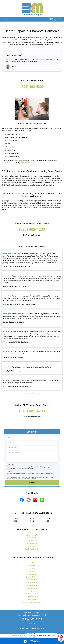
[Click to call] (32, 641)
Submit (32, 478)
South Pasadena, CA (32, 545)
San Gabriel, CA (32, 539)
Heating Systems (32, 573)
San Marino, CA (32, 542)
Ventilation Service (32, 584)
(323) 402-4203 (55, 19)
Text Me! (11, 461)
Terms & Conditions (31, 474)
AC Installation (32, 576)
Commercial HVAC (32, 581)
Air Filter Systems (32, 590)
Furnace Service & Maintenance (32, 598)
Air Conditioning (32, 570)
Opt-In (10, 467)
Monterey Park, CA (32, 531)
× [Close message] (56, 634)
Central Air (32, 567)
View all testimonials (32, 389)
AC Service (32, 561)
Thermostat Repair (32, 592)
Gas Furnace (32, 595)
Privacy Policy (21, 474)
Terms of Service (46, 631)
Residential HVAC (32, 578)
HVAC (32, 559)
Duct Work (32, 587)
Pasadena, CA (32, 534)
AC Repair (32, 564)
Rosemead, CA (32, 536)
